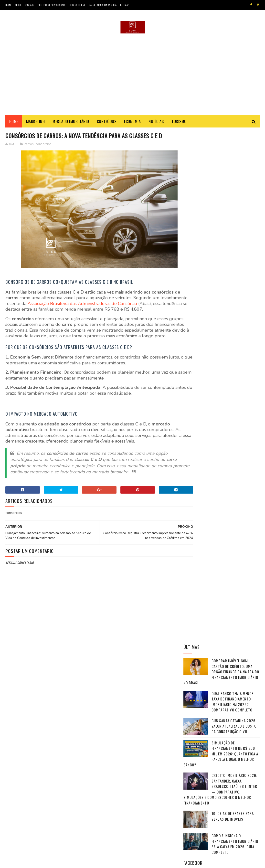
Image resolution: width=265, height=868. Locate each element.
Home (8, 5)
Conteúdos (107, 123)
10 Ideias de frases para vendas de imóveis (233, 305)
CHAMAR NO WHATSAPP (222, 731)
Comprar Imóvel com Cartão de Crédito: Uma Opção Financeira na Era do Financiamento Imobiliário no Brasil (221, 160)
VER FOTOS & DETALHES (222, 719)
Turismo (179, 123)
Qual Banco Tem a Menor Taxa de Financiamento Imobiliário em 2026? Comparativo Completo (233, 190)
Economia (132, 123)
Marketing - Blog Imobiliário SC (49, 862)
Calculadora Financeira (103, 5)
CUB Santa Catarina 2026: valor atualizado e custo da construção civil (234, 214)
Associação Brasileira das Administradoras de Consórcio (111, 314)
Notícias (156, 123)
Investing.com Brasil (202, 601)
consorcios (44, 154)
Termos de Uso (77, 5)
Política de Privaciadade (52, 5)
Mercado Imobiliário (71, 123)
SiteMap (125, 5)
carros (29, 154)
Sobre (18, 5)
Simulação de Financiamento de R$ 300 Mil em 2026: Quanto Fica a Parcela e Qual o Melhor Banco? (221, 242)
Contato (30, 5)
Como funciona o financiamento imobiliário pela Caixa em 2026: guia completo (235, 332)
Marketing (36, 123)
